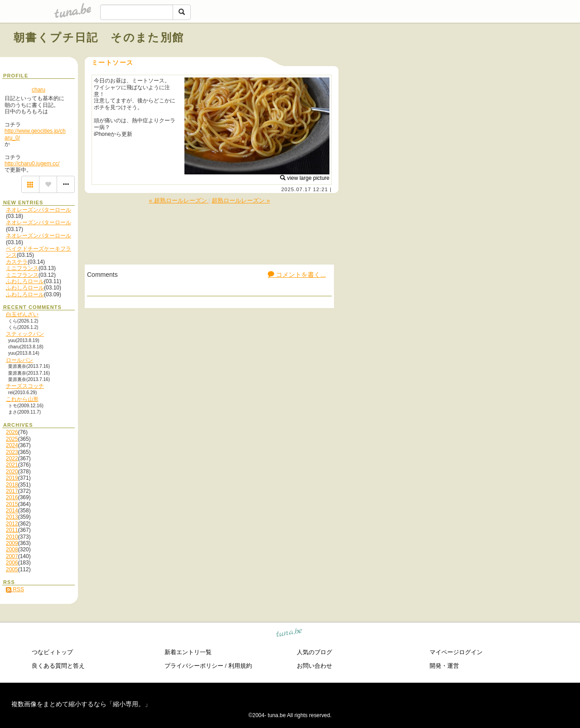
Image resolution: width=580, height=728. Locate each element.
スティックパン (25, 334)
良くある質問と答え (58, 666)
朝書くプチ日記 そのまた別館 (99, 37)
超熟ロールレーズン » (241, 200)
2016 (12, 497)
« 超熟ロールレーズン (179, 200)
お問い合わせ (314, 666)
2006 (12, 563)
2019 (12, 478)
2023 (12, 452)
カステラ (17, 262)
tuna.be (289, 634)
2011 (12, 530)
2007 (12, 556)
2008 (12, 550)
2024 (12, 445)
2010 (12, 537)
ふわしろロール (25, 281)
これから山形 (22, 399)
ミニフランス (22, 268)
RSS (15, 589)
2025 (12, 439)
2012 (12, 524)
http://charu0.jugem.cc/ (32, 164)
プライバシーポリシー (194, 666)
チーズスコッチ (25, 386)
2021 (12, 465)
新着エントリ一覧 (188, 652)
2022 (12, 458)
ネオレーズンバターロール (39, 210)
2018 (12, 485)
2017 (12, 491)
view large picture (305, 178)
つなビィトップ (52, 652)
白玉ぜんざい (22, 314)
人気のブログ (314, 652)
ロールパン (19, 360)
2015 (12, 504)
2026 (12, 432)
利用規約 (240, 666)
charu (39, 90)
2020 (12, 472)
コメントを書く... (297, 275)
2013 (12, 517)
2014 (12, 511)
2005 (12, 569)
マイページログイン (456, 652)
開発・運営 (444, 666)
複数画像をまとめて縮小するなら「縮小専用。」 (81, 704)
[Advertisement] (463, 58)
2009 (12, 543)
